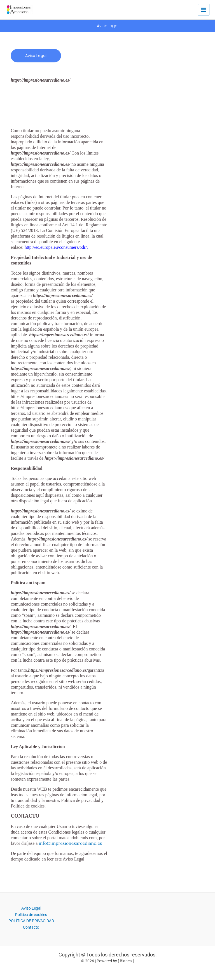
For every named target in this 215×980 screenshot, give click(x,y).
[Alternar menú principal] (204, 10)
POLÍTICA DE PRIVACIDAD (31, 921)
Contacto (31, 927)
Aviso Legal (31, 908)
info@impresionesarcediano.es (70, 843)
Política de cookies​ (31, 915)
